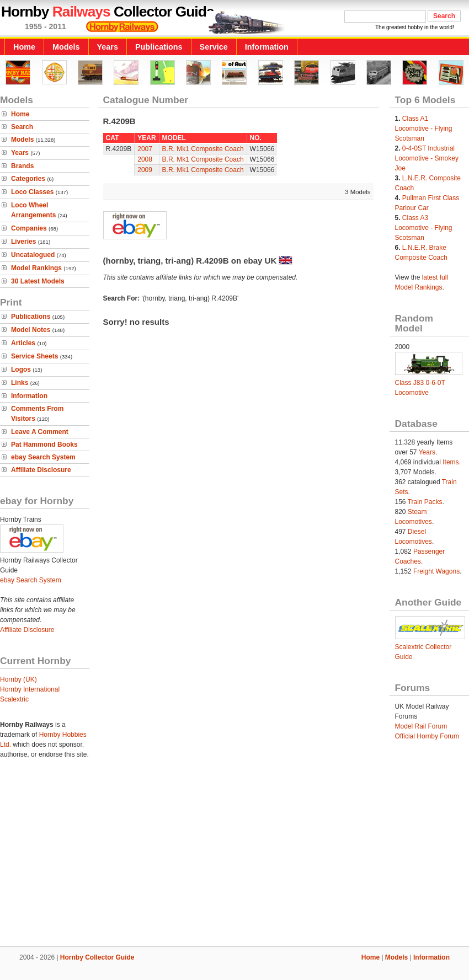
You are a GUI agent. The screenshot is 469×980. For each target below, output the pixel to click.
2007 (145, 149)
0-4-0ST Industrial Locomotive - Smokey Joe (427, 158)
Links (20, 383)
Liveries (23, 242)
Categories (28, 179)
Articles (23, 343)
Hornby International (30, 689)
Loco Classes (32, 192)
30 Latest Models (38, 281)
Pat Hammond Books (44, 445)
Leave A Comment (40, 432)
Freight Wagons (436, 571)
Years (108, 47)
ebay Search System (43, 457)
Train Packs (425, 502)
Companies (29, 228)
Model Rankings (36, 268)
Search (22, 127)
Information (267, 47)
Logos (21, 369)
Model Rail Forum (421, 726)
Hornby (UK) (18, 679)
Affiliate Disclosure (41, 470)
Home (24, 47)
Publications (159, 47)
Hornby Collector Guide (97, 957)
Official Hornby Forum (427, 736)
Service (214, 47)
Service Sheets (34, 356)
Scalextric (14, 699)
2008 (145, 159)
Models (66, 47)
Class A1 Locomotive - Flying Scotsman (424, 128)
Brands (22, 166)
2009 (145, 170)
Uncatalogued (33, 255)
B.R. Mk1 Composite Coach (203, 149)
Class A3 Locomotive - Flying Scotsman (424, 228)
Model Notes (31, 330)
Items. (452, 462)
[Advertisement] (234, 856)
